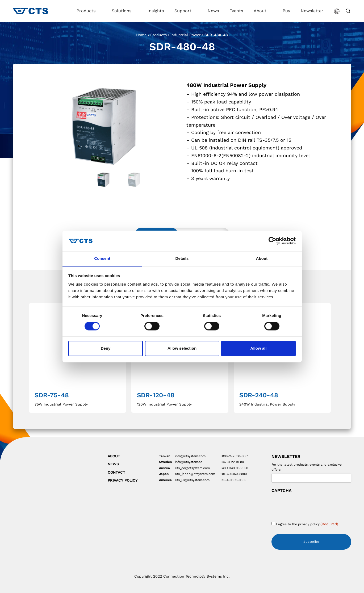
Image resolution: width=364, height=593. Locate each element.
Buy (286, 11)
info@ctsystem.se (189, 462)
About (261, 11)
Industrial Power (186, 35)
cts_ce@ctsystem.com (192, 468)
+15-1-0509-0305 (233, 480)
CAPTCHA (282, 491)
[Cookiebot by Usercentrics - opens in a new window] (272, 241)
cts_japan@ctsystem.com (195, 474)
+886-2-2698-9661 (234, 456)
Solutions (122, 11)
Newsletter (312, 11)
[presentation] (312, 506)
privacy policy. (309, 524)
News (213, 11)
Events (236, 11)
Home (141, 35)
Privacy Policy (123, 480)
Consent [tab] (102, 258)
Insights (156, 11)
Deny (106, 348)
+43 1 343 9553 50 (234, 468)
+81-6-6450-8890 (233, 474)
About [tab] (262, 258)
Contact (116, 472)
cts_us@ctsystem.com (192, 480)
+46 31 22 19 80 (232, 462)
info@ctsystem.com (190, 456)
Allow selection (182, 348)
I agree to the (307, 524)
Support (184, 11)
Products (87, 11)
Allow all (259, 348)
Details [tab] (182, 258)
